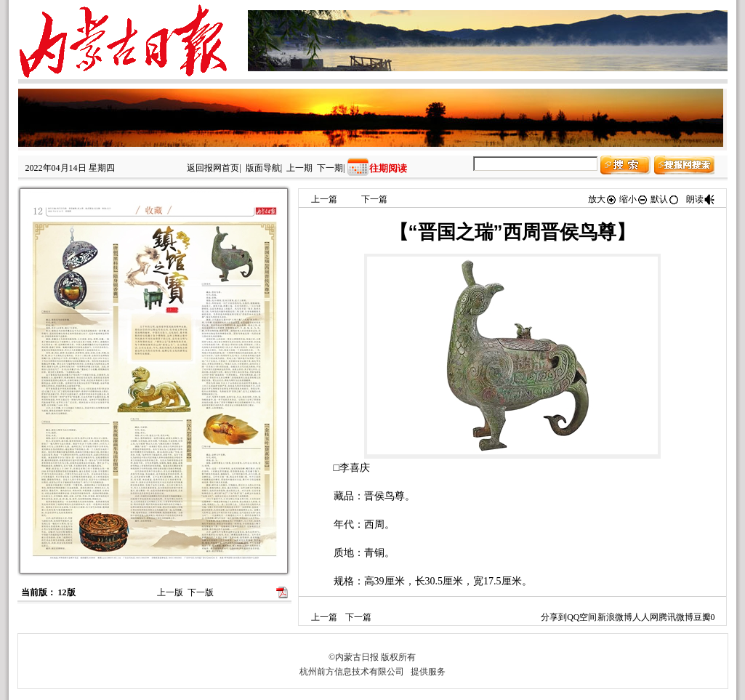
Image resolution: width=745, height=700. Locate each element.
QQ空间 (582, 617)
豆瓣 (702, 617)
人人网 (645, 617)
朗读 (701, 199)
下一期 (330, 168)
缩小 (634, 199)
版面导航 (263, 168)
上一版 (170, 592)
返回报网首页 (213, 168)
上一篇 (324, 199)
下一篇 (374, 199)
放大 (603, 199)
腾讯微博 (676, 617)
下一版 (201, 592)
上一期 (299, 168)
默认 (665, 199)
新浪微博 (615, 617)
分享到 (554, 617)
